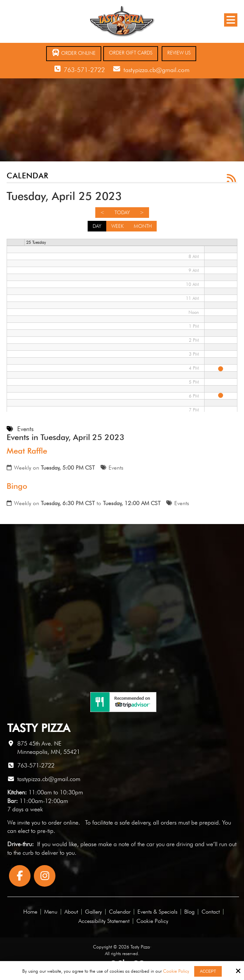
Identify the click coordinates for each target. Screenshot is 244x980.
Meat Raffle (27, 451)
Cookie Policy (176, 971)
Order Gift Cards (131, 53)
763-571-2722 (84, 70)
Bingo (17, 486)
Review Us (179, 53)
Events (116, 468)
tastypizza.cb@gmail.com (157, 70)
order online (63, 822)
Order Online (74, 53)
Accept (208, 971)
